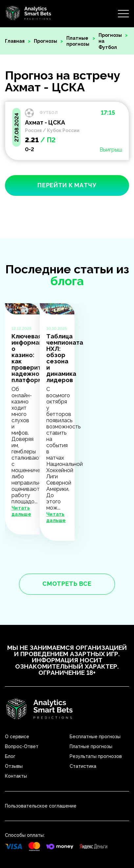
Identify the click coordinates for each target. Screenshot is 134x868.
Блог (10, 756)
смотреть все (67, 584)
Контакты (16, 776)
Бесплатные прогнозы (95, 737)
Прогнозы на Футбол (110, 41)
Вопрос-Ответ (22, 746)
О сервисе (17, 737)
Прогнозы (45, 41)
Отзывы (14, 766)
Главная (15, 41)
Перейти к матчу (67, 185)
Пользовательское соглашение (41, 806)
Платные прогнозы (78, 41)
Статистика (83, 766)
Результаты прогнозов (96, 756)
